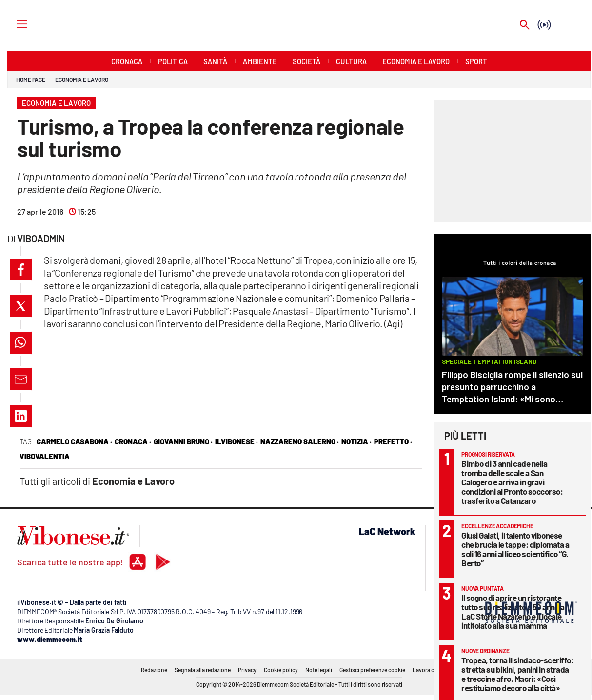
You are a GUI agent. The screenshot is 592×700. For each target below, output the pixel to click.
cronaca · (133, 441)
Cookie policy (281, 670)
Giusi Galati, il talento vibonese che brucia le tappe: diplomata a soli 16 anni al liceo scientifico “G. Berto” (515, 549)
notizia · (356, 441)
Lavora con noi (431, 670)
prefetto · (393, 441)
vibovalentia (45, 456)
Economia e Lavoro (81, 80)
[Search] (525, 26)
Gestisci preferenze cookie (372, 670)
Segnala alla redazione (203, 670)
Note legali (319, 670)
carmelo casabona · (74, 441)
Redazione (154, 670)
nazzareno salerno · (300, 441)
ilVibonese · (237, 441)
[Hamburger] (13, 24)
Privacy (247, 670)
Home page (31, 80)
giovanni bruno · (183, 441)
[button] (21, 270)
